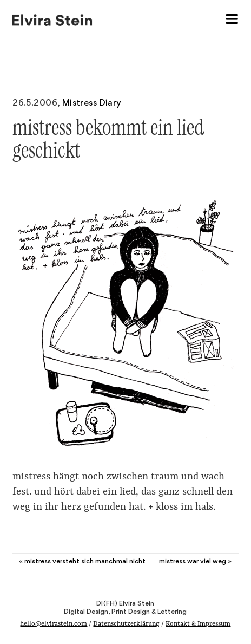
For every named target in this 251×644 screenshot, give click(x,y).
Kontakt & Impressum (198, 624)
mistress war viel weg (193, 561)
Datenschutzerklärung (126, 624)
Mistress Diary (92, 103)
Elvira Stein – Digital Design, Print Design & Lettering (53, 19)
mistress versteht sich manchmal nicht (85, 561)
